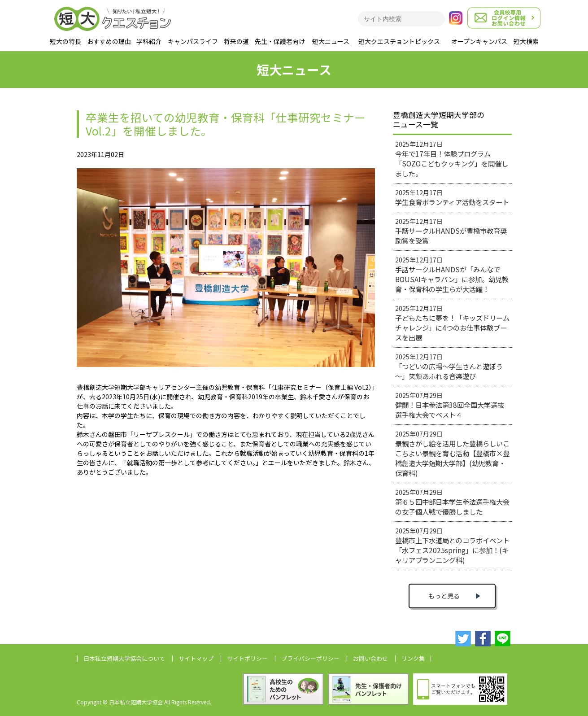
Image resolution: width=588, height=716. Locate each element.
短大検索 (526, 41)
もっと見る (444, 596)
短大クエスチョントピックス (399, 41)
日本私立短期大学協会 (124, 658)
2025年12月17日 (452, 159)
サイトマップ (196, 658)
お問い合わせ (370, 658)
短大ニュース (331, 41)
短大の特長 (65, 41)
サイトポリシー (247, 658)
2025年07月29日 (450, 405)
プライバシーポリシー (310, 658)
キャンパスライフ (193, 41)
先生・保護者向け (280, 41)
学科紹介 (149, 41)
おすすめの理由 (109, 41)
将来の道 (236, 41)
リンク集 (413, 658)
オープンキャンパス (479, 41)
